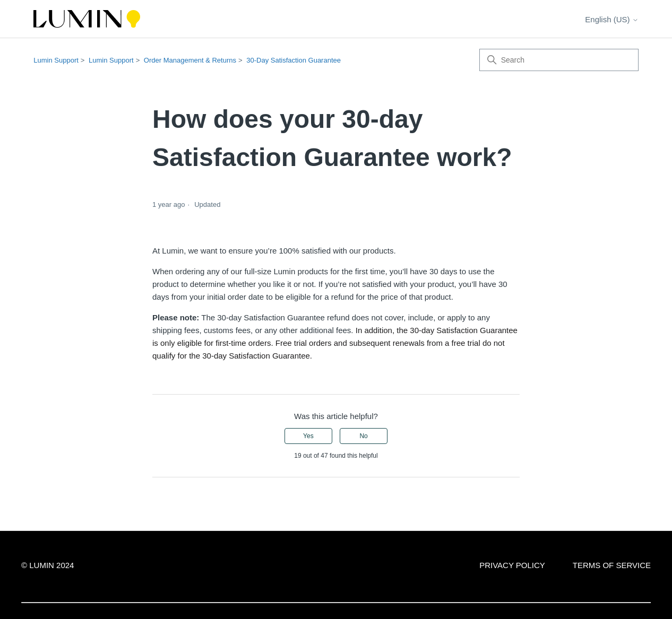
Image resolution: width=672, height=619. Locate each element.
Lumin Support (56, 60)
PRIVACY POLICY (512, 565)
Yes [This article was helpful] (308, 436)
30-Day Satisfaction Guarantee (294, 60)
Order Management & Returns (190, 60)
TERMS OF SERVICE (612, 565)
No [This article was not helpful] (363, 436)
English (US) (611, 19)
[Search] (559, 60)
